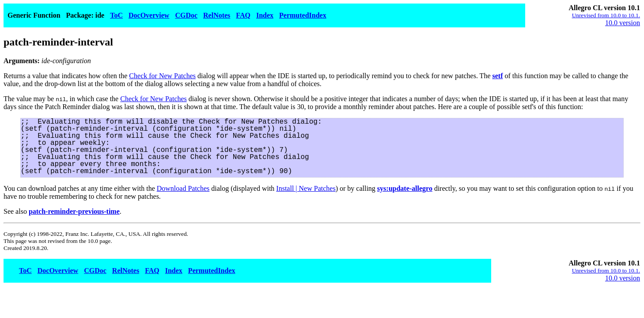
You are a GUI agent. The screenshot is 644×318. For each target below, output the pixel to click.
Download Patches (183, 188)
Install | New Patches (306, 188)
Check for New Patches (162, 76)
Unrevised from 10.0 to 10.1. (606, 15)
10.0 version (623, 23)
